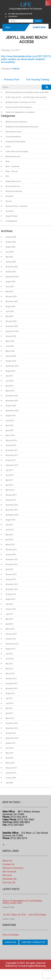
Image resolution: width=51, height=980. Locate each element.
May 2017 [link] (9, 480)
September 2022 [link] (12, 331)
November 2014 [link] (12, 589)
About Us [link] (7, 861)
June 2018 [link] (10, 421)
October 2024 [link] (11, 272)
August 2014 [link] (10, 599)
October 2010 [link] (11, 733)
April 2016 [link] (9, 540)
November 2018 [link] (12, 401)
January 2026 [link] (11, 237)
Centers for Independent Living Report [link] (20, 112)
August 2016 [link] (10, 520)
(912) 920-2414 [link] (13, 17)
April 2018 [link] (9, 430)
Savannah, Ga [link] (9, 879)
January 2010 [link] (11, 773)
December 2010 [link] (12, 723)
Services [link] (7, 875)
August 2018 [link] (10, 416)
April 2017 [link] (9, 485)
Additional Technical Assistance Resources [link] (22, 127)
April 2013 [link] (9, 624)
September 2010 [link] (12, 738)
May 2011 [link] (9, 708)
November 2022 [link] (12, 326)
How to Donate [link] (11, 935)
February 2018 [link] (11, 440)
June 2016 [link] (10, 530)
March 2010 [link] (10, 763)
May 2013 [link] (9, 619)
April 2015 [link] (9, 569)
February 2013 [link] (11, 634)
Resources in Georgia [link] (14, 191)
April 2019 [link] (9, 386)
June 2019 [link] (10, 381)
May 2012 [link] (9, 664)
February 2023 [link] (11, 321)
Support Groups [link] (12, 216)
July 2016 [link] (9, 525)
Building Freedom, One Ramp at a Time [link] (20, 102)
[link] (48, 3)
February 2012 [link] (11, 679)
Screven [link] (9, 201)
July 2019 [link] (9, 376)
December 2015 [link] (12, 559)
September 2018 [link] (12, 411)
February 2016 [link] (11, 550)
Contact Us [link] (8, 864)
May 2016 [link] (9, 535)
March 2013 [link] (10, 629)
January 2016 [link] (11, 555)
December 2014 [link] (12, 584)
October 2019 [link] (11, 361)
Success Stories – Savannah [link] (16, 206)
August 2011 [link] (10, 693)
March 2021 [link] (10, 341)
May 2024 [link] (9, 292)
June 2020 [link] (10, 346)
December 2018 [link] (12, 396)
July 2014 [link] (9, 604)
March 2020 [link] (10, 351)
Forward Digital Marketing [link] (32, 966)
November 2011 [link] (12, 688)
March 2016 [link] (10, 545)
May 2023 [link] (9, 316)
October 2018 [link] (11, 406)
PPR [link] (7, 176)
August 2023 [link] (10, 306)
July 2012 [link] (9, 654)
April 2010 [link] (9, 758)
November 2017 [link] (12, 455)
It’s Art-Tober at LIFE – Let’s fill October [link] (25, 915)
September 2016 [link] (12, 515)
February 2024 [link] (11, 296)
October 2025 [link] (11, 242)
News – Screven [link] (12, 171)
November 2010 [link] (12, 728)
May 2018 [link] (9, 425)
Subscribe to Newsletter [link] (33, 942)
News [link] (16, 69)
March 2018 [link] (10, 435)
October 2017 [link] (11, 460)
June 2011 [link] (10, 703)
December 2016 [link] (12, 505)
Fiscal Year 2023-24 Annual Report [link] (19, 107)
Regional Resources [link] (13, 181)
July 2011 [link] (9, 698)
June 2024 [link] (10, 287)
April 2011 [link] (9, 713)
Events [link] (8, 147)
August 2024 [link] (10, 282)
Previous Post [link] (10, 80)
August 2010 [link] (10, 743)
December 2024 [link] (12, 267)
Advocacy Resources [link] (14, 132)
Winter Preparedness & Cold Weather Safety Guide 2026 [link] (27, 92)
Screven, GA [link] (9, 882)
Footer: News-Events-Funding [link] (17, 152)
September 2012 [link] (12, 644)
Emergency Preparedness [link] (15, 142)
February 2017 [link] (11, 495)
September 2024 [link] (12, 277)
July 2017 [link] (9, 470)
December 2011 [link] (12, 684)
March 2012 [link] (10, 674)
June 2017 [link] (10, 475)
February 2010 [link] (11, 768)
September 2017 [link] (12, 465)
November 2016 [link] (12, 510)
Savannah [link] (9, 196)
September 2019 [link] (12, 366)
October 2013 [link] (11, 609)
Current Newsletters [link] (13, 137)
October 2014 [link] (11, 594)
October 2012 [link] (11, 639)
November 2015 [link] (12, 564)
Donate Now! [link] (39, 27)
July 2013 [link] (9, 614)
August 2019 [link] (10, 371)
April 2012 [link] (9, 669)
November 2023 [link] (12, 301)
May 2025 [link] (9, 257)
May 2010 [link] (9, 753)
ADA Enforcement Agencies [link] (16, 122)
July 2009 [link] (9, 783)
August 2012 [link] (10, 649)
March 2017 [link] (10, 490)
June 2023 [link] (10, 311)
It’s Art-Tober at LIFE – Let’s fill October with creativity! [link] (26, 97)
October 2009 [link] (11, 778)
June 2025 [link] (10, 252)
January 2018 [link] (11, 445)
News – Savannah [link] (12, 166)
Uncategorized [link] (11, 221)
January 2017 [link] (11, 500)
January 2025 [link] (11, 262)
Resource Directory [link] (13, 186)
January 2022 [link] (11, 336)
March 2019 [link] (10, 391)
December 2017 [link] (12, 450)
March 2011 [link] (10, 718)
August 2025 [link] (10, 247)
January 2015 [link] (11, 579)
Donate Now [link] (10, 942)
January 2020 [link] (11, 356)
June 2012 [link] (10, 659)
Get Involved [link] (9, 872)
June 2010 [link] (10, 748)
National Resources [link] (13, 156)
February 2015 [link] (11, 574)
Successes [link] (10, 211)
